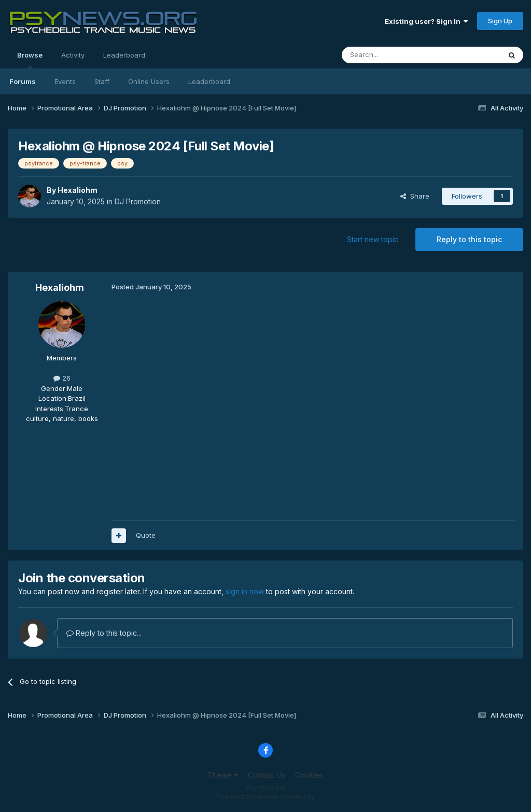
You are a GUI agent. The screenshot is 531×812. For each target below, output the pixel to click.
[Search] (395, 55)
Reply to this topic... (104, 633)
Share (415, 196)
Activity (73, 55)
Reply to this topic (469, 239)
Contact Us (267, 775)
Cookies (309, 775)
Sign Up (500, 21)
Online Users (149, 81)
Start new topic (373, 239)
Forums (23, 81)
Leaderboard (209, 81)
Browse (30, 60)
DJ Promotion (138, 201)
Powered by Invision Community (265, 797)
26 (62, 378)
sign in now (245, 591)
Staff (102, 81)
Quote (146, 535)
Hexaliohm (78, 190)
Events (65, 81)
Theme (223, 775)
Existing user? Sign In (426, 21)
